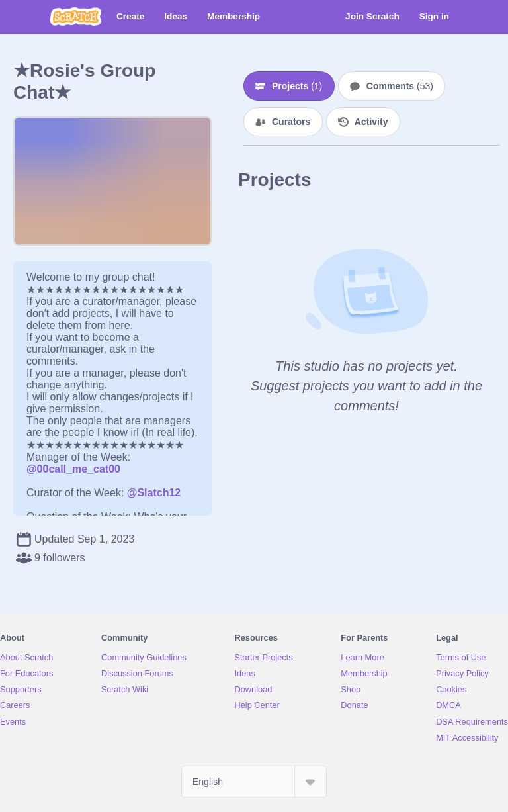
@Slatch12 (154, 493)
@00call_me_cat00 (73, 469)
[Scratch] (76, 17)
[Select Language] (254, 782)
